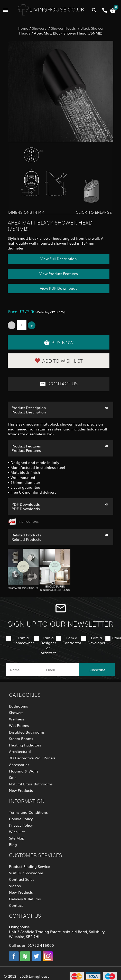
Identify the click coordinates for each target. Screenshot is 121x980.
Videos (15, 886)
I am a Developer (96, 640)
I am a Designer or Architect (48, 645)
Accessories (19, 765)
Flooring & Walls (24, 771)
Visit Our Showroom (26, 873)
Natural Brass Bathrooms (31, 784)
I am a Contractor (72, 640)
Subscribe (97, 670)
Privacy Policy (21, 825)
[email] (60, 670)
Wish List (17, 832)
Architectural (20, 751)
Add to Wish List (59, 361)
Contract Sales (22, 879)
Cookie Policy (21, 819)
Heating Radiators (25, 745)
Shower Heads (64, 28)
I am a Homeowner (23, 640)
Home (23, 28)
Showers (40, 28)
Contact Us (59, 384)
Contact (16, 905)
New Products (21, 790)
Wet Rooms (19, 725)
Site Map (17, 838)
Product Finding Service (29, 866)
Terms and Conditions (28, 812)
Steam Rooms (21, 738)
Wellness (17, 719)
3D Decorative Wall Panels (32, 758)
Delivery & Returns (25, 899)
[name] (24, 670)
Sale (13, 777)
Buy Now (59, 342)
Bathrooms (18, 706)
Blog (13, 844)
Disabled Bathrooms (27, 732)
